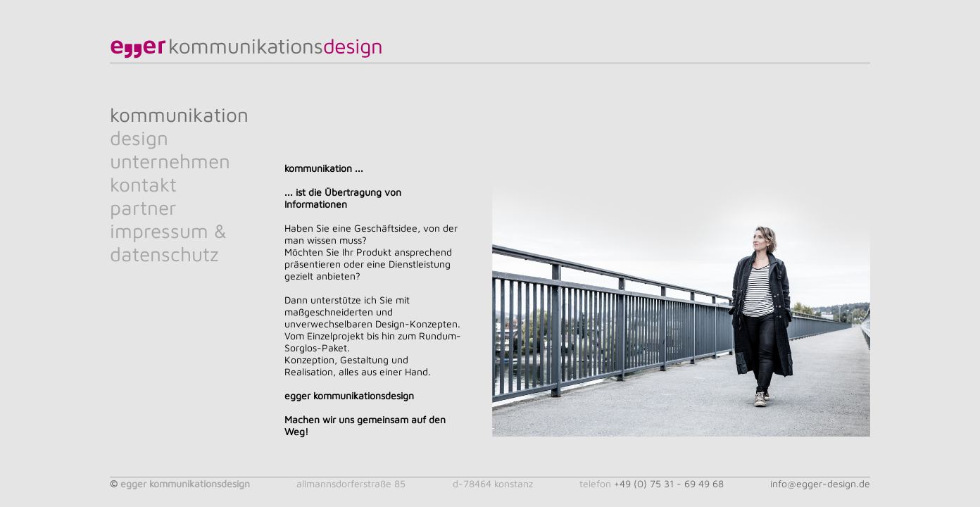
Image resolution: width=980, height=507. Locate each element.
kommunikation (179, 114)
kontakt (143, 184)
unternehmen (170, 161)
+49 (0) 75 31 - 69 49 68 (669, 483)
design (139, 138)
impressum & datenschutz (168, 242)
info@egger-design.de (820, 483)
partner (143, 207)
